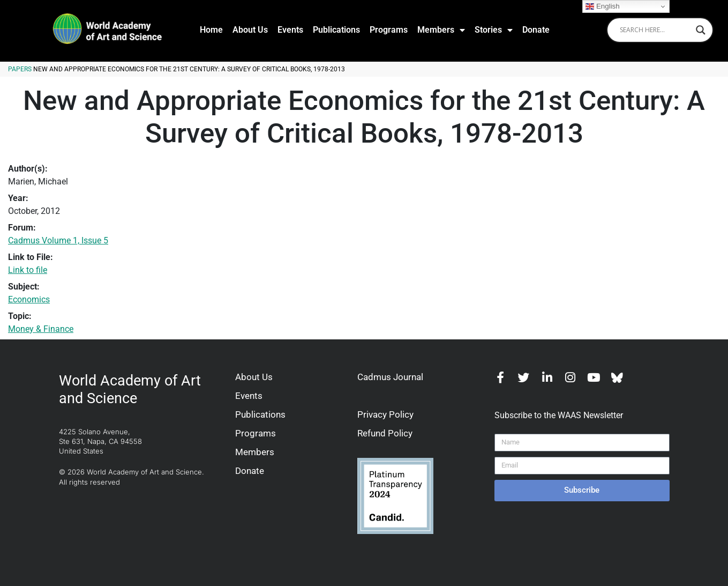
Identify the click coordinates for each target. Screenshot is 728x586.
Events (290, 30)
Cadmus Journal (390, 377)
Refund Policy (385, 433)
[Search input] (655, 30)
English (602, 6)
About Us (250, 30)
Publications (336, 30)
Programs (389, 30)
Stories (494, 30)
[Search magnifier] (701, 30)
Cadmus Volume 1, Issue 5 (58, 240)
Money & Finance (41, 329)
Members (441, 30)
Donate (536, 30)
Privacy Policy (385, 414)
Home (211, 30)
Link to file (28, 270)
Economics (29, 299)
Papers (20, 69)
